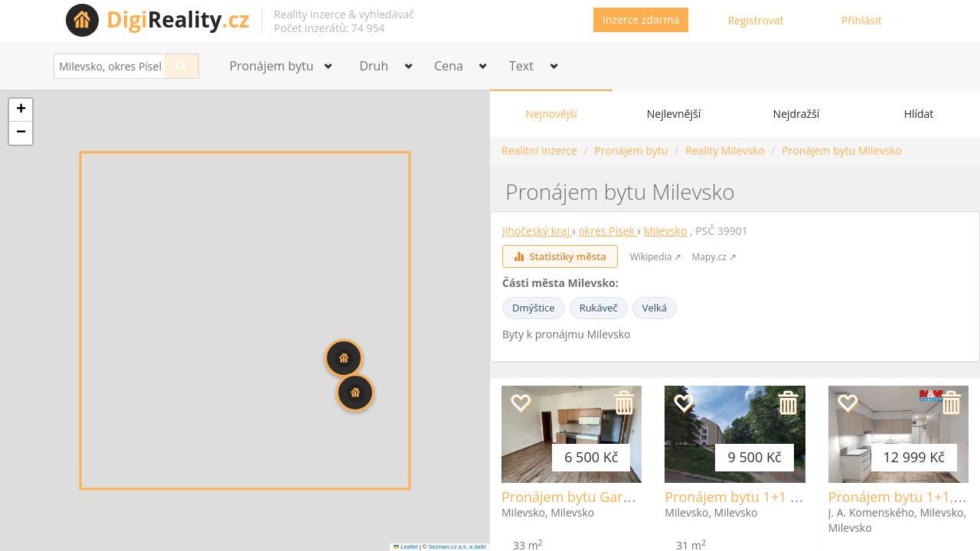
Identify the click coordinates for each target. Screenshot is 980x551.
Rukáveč (599, 308)
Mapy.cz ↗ (714, 257)
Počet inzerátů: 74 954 (330, 28)
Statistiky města (560, 256)
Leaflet (406, 547)
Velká (655, 308)
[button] (355, 393)
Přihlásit (862, 20)
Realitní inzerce (539, 150)
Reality (178, 19)
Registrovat (755, 20)
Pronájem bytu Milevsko (842, 150)
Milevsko (665, 231)
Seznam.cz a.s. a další (457, 547)
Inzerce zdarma (641, 20)
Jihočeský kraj (537, 231)
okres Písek (608, 231)
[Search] (182, 66)
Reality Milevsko (725, 150)
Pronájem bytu (631, 150)
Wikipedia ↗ (656, 257)
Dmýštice (534, 308)
